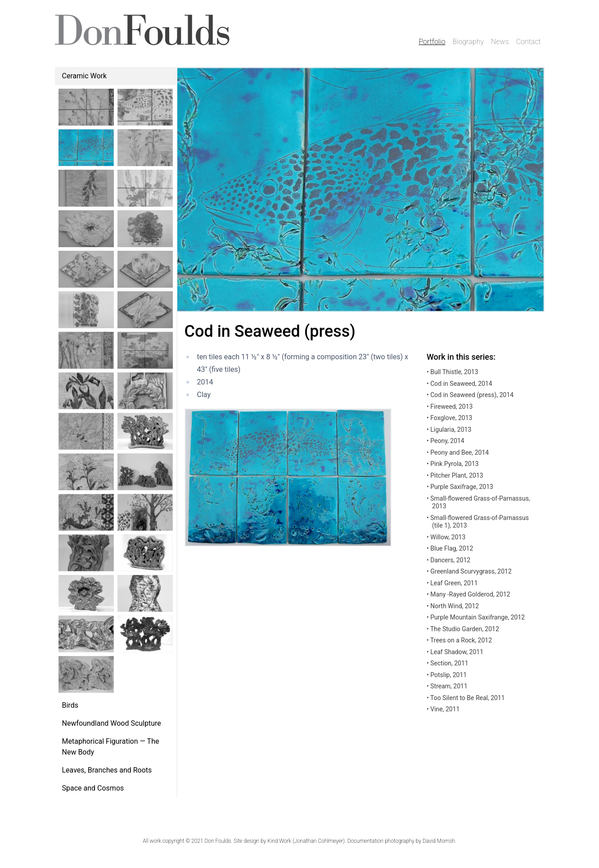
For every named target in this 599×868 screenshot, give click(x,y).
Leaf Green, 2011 (452, 583)
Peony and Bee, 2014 (458, 452)
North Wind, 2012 (453, 606)
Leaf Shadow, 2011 (455, 652)
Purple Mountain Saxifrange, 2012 (476, 617)
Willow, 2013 (446, 537)
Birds (70, 705)
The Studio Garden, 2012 (463, 629)
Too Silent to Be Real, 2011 (466, 698)
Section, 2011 (448, 663)
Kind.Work (279, 841)
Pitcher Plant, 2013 (455, 475)
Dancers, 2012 (448, 560)
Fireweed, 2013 (450, 407)
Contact (529, 42)
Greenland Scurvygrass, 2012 (469, 571)
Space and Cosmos (93, 788)
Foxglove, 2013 (449, 418)
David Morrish (439, 841)
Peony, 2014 (446, 441)
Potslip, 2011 (447, 675)
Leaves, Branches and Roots (107, 770)
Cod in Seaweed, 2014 (459, 384)
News (500, 42)
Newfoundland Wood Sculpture (112, 723)
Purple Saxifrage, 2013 (460, 487)
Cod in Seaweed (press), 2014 (470, 395)
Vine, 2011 (443, 709)
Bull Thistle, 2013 (452, 372)
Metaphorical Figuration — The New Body (111, 747)
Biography (468, 42)
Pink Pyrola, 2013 (453, 464)
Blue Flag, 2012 (450, 548)
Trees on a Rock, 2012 (459, 640)
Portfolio (432, 42)
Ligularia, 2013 (449, 429)
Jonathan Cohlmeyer (319, 841)
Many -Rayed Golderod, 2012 (468, 594)
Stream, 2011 (447, 686)
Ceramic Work (85, 76)
